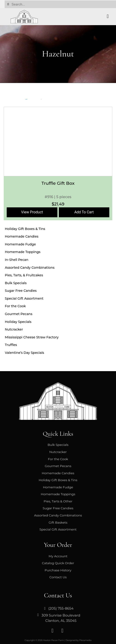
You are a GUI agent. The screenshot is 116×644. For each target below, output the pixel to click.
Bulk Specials (16, 283)
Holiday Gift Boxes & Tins (25, 229)
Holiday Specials (18, 322)
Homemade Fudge (20, 244)
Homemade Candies (22, 236)
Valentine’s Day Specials (24, 353)
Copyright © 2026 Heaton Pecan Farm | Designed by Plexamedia (58, 640)
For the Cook (15, 306)
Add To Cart (84, 212)
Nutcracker (14, 329)
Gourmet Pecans (19, 314)
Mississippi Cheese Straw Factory (32, 337)
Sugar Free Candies (21, 291)
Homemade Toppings (23, 252)
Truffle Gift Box (58, 183)
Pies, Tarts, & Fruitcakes (24, 275)
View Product (32, 212)
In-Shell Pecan (17, 260)
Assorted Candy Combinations (30, 268)
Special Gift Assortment (24, 298)
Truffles (11, 345)
